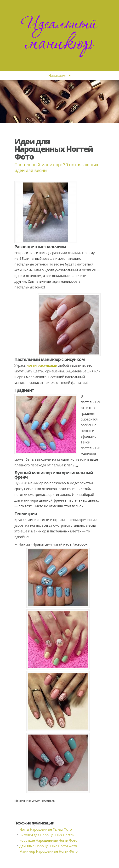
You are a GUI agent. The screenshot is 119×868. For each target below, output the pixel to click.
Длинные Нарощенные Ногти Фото (48, 846)
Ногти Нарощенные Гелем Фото (46, 829)
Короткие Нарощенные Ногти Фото (48, 840)
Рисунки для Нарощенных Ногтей (47, 835)
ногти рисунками (42, 365)
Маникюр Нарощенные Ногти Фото (48, 851)
